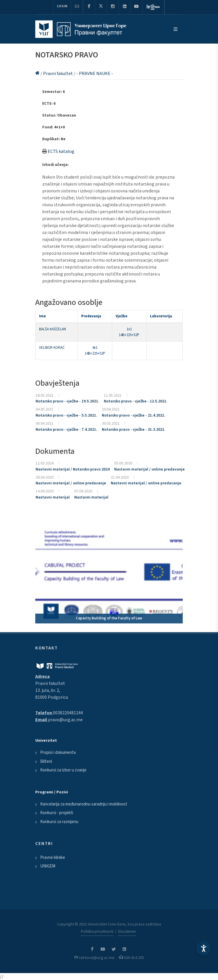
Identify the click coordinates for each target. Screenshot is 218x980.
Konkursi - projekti (57, 813)
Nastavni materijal (53, 497)
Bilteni (46, 761)
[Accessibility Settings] (204, 948)
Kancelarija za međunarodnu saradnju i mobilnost (84, 804)
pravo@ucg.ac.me (65, 720)
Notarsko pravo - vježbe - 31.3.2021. (134, 430)
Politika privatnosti (97, 932)
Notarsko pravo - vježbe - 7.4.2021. (66, 430)
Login (62, 6)
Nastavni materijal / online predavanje (149, 469)
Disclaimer (127, 932)
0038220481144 (68, 713)
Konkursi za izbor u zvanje (63, 770)
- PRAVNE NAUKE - (95, 74)
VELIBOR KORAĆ (52, 348)
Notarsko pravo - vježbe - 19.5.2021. (67, 401)
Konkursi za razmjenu (59, 822)
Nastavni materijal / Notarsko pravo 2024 (73, 469)
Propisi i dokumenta (58, 753)
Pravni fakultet (58, 74)
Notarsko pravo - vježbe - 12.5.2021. (136, 401)
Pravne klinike (53, 858)
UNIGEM (48, 866)
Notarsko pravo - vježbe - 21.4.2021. (134, 415)
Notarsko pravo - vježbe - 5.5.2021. (66, 415)
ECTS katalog (61, 151)
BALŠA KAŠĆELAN (52, 329)
